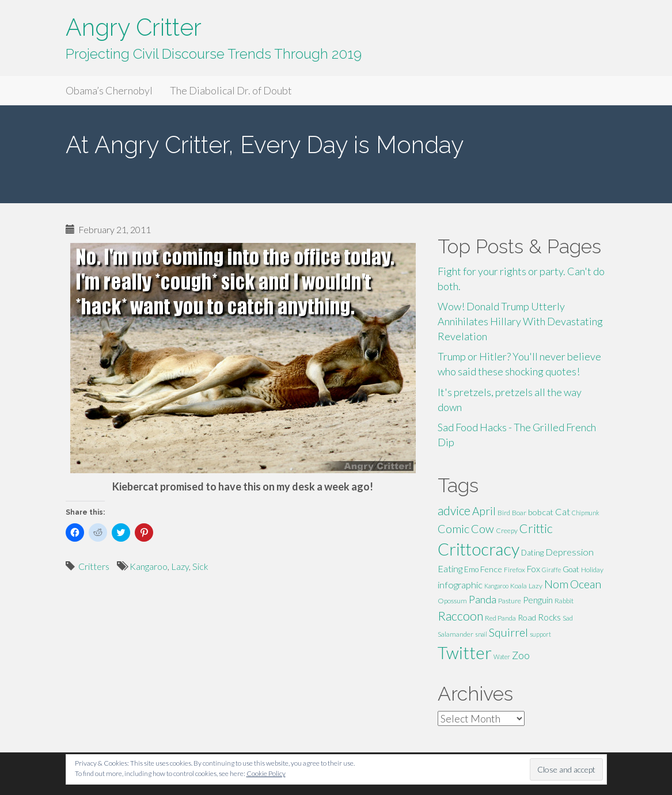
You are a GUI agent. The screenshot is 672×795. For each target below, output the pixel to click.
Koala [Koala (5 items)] (519, 586)
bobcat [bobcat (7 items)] (541, 512)
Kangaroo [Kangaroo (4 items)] (496, 586)
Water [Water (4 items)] (502, 657)
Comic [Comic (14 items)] (453, 528)
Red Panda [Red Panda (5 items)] (500, 618)
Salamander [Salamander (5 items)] (455, 634)
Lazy (180, 566)
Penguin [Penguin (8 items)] (538, 600)
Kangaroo (149, 566)
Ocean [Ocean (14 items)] (586, 584)
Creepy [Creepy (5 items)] (507, 530)
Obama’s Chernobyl (109, 90)
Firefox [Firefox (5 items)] (515, 570)
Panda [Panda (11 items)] (483, 599)
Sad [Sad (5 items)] (568, 618)
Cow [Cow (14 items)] (483, 528)
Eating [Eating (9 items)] (450, 568)
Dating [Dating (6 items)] (532, 553)
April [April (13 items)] (484, 511)
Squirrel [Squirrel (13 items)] (508, 632)
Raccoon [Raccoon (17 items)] (460, 616)
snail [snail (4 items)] (481, 634)
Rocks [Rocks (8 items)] (549, 617)
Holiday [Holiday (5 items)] (592, 570)
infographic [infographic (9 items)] (460, 585)
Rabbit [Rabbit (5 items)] (564, 601)
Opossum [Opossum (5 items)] (452, 601)
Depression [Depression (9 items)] (570, 552)
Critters (94, 566)
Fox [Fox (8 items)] (534, 569)
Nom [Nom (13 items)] (556, 584)
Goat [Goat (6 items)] (571, 569)
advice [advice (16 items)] (454, 511)
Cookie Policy (266, 773)
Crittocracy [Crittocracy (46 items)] (479, 549)
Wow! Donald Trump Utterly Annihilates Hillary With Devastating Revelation (520, 321)
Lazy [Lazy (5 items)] (536, 586)
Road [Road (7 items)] (527, 617)
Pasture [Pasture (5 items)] (510, 601)
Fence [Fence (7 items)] (491, 569)
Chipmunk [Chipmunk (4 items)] (586, 513)
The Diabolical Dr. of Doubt (231, 90)
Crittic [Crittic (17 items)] (536, 528)
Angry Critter (134, 27)
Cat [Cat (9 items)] (563, 511)
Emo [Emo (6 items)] (471, 569)
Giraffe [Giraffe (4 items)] (551, 570)
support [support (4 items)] (540, 634)
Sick (200, 566)
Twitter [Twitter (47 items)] (465, 653)
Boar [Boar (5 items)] (519, 513)
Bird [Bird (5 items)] (504, 513)
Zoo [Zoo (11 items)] (521, 655)
